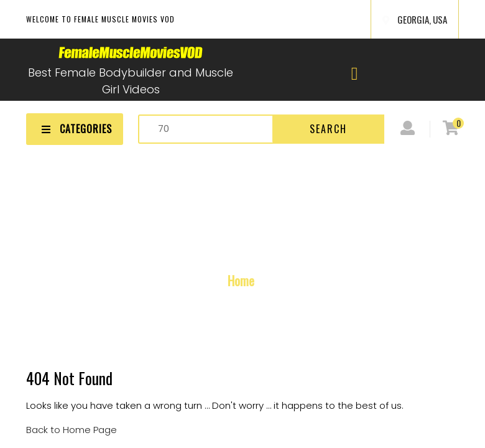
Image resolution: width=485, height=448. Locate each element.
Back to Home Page (72, 430)
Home (241, 280)
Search (328, 129)
